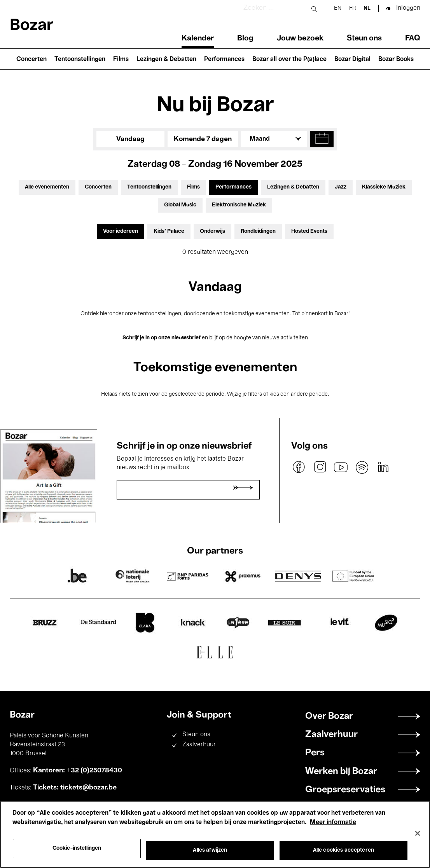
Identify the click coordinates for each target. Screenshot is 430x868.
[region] (215, 834)
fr (352, 8)
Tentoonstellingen (80, 59)
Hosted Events (309, 231)
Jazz (341, 187)
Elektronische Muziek (239, 205)
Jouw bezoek (300, 38)
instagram (320, 467)
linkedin (383, 467)
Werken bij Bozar (341, 772)
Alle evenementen (47, 187)
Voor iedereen (121, 231)
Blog (245, 38)
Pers (315, 753)
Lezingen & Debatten (166, 59)
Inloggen (408, 8)
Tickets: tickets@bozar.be (75, 788)
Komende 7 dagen (203, 139)
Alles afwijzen (210, 850)
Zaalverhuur (199, 745)
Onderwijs (212, 231)
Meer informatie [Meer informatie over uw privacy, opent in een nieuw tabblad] (333, 823)
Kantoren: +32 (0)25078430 (78, 770)
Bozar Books (396, 59)
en (338, 8)
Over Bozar (329, 716)
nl (367, 8)
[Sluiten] (418, 833)
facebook (299, 467)
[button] (322, 139)
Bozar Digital (352, 59)
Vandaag (130, 139)
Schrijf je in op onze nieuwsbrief (162, 338)
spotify (362, 467)
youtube (341, 467)
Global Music (180, 205)
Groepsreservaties (345, 790)
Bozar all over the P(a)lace (289, 59)
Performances (224, 59)
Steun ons (364, 38)
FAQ (413, 38)
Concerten (31, 59)
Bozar (31, 26)
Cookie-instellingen (77, 848)
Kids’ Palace (169, 231)
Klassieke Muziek (384, 187)
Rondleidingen (258, 231)
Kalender (198, 38)
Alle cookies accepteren (343, 850)
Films (121, 59)
